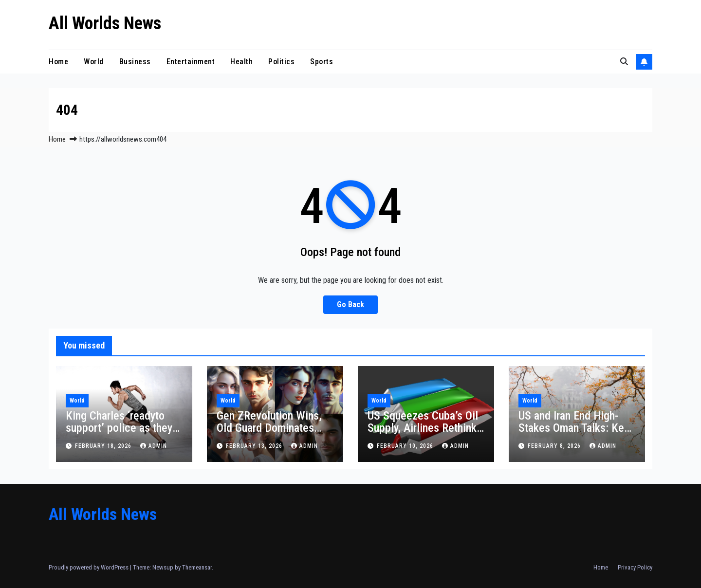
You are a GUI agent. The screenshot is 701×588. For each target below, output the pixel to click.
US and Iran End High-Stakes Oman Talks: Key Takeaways (574, 428)
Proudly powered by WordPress (89, 567)
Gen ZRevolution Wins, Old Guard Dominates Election (269, 428)
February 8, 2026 (555, 446)
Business (135, 62)
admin (154, 446)
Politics (281, 62)
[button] (624, 62)
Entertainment (191, 62)
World (94, 62)
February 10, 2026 (406, 446)
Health (241, 62)
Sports (322, 62)
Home (58, 62)
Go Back (350, 304)
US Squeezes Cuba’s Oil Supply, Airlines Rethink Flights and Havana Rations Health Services (423, 434)
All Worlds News (105, 23)
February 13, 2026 (255, 446)
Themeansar (197, 567)
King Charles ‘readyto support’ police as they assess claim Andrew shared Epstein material (120, 434)
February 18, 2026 (104, 446)
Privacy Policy (635, 567)
